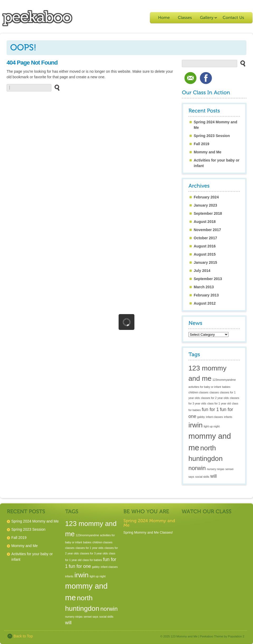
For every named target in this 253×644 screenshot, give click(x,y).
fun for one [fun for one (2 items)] (80, 566)
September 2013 (208, 279)
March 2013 (204, 287)
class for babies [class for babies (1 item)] (92, 560)
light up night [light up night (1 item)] (212, 426)
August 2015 (205, 254)
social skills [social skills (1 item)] (202, 477)
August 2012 (205, 303)
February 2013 (206, 295)
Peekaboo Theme (212, 636)
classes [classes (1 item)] (214, 392)
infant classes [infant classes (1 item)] (214, 417)
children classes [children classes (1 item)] (198, 392)
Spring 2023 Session (212, 136)
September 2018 (208, 213)
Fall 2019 (201, 144)
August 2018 (205, 222)
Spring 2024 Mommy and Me (35, 521)
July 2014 (202, 271)
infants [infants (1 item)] (228, 417)
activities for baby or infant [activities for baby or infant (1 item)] (205, 387)
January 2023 (205, 205)
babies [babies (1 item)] (226, 387)
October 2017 (205, 238)
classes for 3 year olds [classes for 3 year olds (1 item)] (94, 553)
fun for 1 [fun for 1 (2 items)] (210, 409)
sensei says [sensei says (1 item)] (91, 617)
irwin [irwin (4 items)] (196, 425)
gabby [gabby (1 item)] (201, 417)
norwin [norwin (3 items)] (197, 468)
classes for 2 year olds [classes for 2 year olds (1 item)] (215, 398)
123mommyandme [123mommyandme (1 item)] (224, 380)
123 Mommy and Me (184, 636)
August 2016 (205, 246)
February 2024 (206, 197)
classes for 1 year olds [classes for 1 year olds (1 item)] (89, 548)
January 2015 (205, 262)
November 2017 (207, 230)
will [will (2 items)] (214, 476)
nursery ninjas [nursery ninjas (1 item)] (216, 469)
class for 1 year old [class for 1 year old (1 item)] (219, 403)
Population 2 (236, 636)
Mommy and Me (208, 152)
